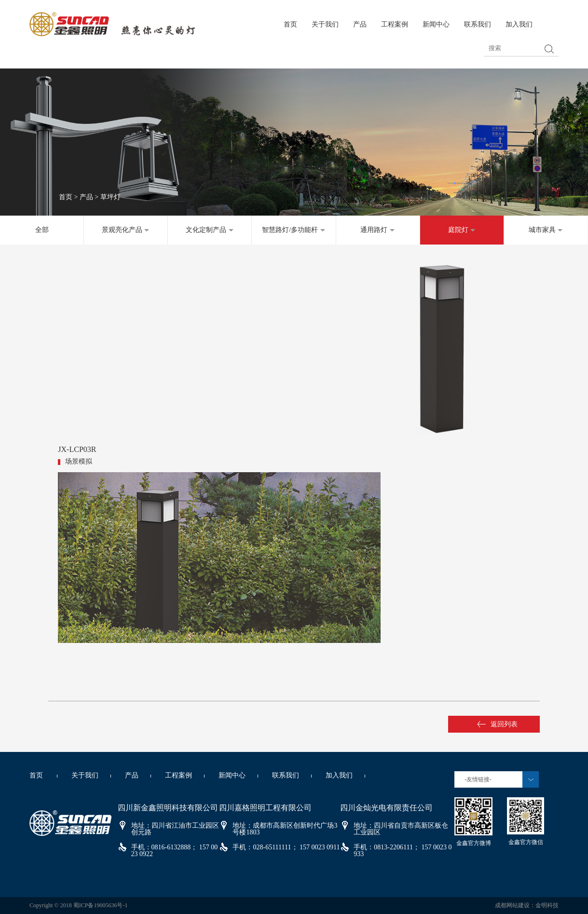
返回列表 (497, 724)
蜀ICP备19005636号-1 (101, 905)
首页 (290, 24)
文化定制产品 (210, 230)
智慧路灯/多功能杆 (294, 230)
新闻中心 (436, 24)
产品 (360, 24)
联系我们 (478, 24)
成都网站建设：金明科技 (527, 905)
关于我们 (325, 24)
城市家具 (546, 230)
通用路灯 (378, 230)
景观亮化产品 (126, 230)
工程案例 (395, 24)
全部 (42, 230)
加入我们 (519, 24)
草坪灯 (110, 197)
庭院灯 (462, 230)
